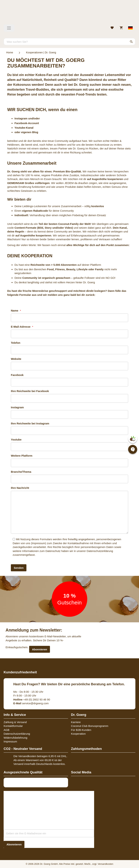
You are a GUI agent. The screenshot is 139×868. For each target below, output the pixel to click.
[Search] (131, 42)
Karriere (76, 722)
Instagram (17, 407)
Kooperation (78, 734)
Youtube (16, 440)
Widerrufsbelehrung (15, 738)
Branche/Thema (21, 472)
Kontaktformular (13, 726)
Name (15, 311)
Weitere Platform (22, 456)
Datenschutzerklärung (100, 551)
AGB (7, 730)
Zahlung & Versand (15, 722)
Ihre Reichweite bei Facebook (30, 391)
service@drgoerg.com (31, 703)
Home (10, 52)
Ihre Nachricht (20, 488)
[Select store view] (131, 28)
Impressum (39, 543)
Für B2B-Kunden (81, 730)
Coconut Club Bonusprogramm (90, 726)
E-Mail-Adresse (21, 327)
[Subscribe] (14, 844)
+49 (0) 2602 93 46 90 (32, 699)
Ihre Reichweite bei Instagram (30, 423)
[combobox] (69, 42)
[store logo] (69, 14)
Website (16, 359)
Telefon (16, 343)
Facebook (17, 375)
